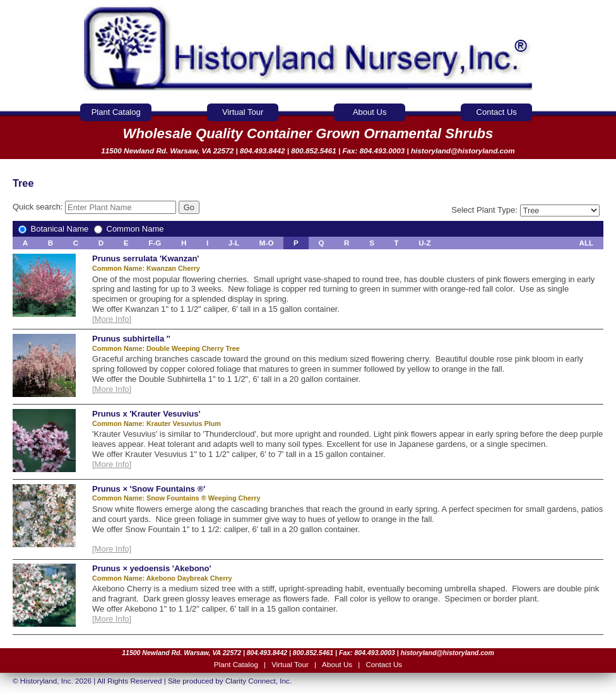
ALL (587, 243)
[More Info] (112, 319)
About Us (370, 112)
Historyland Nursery (308, 49)
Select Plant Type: (525, 210)
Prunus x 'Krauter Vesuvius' (146, 414)
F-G (155, 243)
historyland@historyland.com (463, 151)
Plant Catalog (116, 112)
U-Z (424, 243)
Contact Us (497, 112)
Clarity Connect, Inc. (258, 681)
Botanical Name (55, 229)
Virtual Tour (243, 112)
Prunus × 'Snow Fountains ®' (149, 489)
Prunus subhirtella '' (131, 339)
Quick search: (96, 207)
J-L (234, 243)
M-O (267, 243)
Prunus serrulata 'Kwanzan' (145, 258)
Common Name (129, 229)
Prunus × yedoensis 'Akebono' (152, 568)
